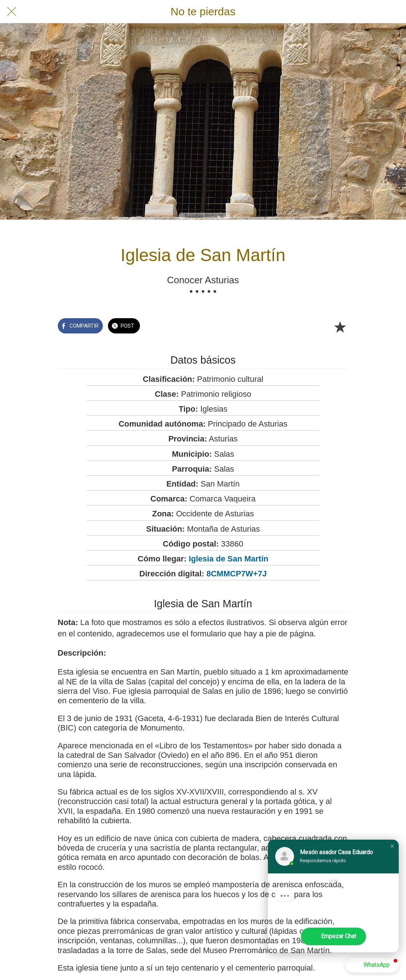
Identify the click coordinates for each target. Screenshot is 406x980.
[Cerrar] (12, 12)
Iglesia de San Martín (228, 559)
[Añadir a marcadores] (340, 327)
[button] (392, 846)
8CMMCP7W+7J (237, 574)
